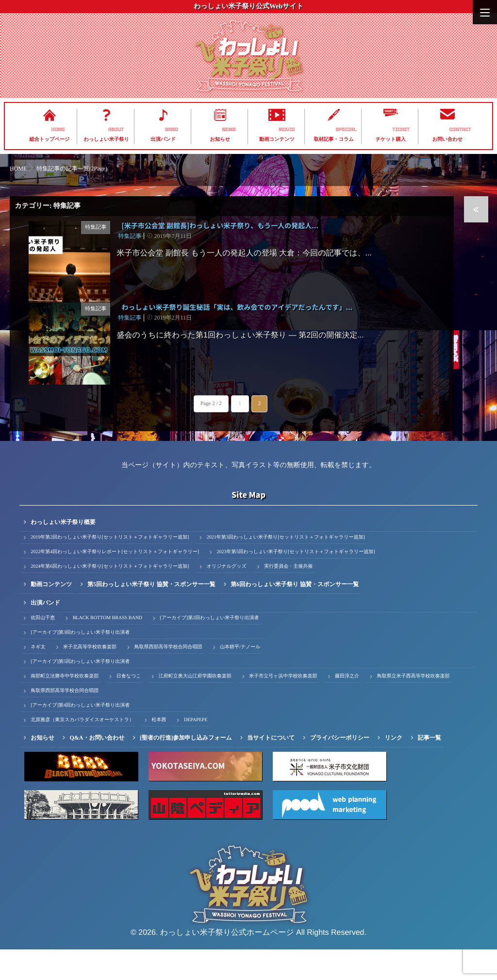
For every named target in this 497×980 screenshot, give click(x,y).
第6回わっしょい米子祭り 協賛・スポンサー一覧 (295, 615)
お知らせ (220, 140)
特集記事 (97, 227)
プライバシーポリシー (340, 768)
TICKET (401, 130)
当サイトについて (271, 768)
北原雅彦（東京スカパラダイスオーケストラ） (82, 751)
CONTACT (460, 130)
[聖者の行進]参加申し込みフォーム (186, 768)
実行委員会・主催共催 (288, 597)
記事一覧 (430, 768)
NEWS (229, 130)
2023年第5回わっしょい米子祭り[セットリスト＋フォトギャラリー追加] (296, 583)
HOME (58, 130)
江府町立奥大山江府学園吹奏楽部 (195, 707)
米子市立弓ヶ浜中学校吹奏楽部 (283, 707)
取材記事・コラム (334, 140)
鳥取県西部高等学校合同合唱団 (168, 678)
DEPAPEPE (196, 751)
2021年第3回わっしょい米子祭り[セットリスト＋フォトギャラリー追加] (286, 568)
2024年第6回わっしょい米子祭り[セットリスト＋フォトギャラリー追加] (110, 597)
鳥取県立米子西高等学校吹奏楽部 (414, 707)
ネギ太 (38, 678)
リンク (394, 768)
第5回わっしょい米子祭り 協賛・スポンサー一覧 (151, 615)
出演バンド (163, 140)
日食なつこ (129, 707)
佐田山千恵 (43, 649)
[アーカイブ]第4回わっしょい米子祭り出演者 (80, 736)
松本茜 (159, 751)
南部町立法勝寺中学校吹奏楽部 (65, 707)
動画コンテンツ (277, 140)
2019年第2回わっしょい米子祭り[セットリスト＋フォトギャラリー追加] (110, 568)
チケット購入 (391, 140)
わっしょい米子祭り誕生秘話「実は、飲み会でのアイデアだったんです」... (237, 323)
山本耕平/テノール (240, 678)
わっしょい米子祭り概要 (63, 553)
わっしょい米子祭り (106, 140)
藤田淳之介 (347, 707)
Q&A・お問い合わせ (97, 768)
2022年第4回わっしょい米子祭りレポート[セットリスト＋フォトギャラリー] (115, 583)
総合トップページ (50, 140)
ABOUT (116, 130)
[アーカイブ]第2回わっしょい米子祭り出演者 (210, 649)
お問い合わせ (447, 140)
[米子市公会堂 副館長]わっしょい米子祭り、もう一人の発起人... (220, 226)
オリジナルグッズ (227, 597)
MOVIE (287, 130)
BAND (172, 130)
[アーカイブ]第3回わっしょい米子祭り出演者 (80, 663)
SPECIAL (346, 130)
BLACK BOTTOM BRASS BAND (108, 649)
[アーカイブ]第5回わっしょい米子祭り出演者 (80, 692)
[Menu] (485, 12)
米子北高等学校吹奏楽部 (90, 678)
